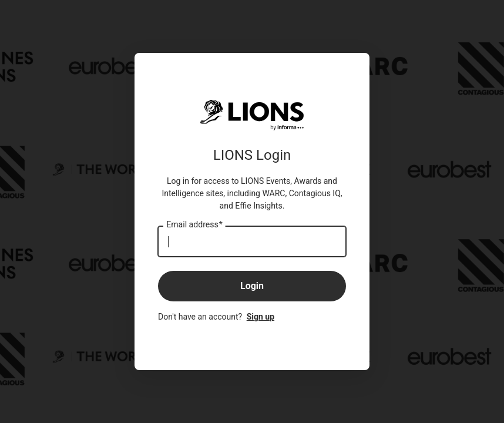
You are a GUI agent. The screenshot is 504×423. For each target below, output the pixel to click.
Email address (194, 225)
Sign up (261, 317)
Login (252, 286)
